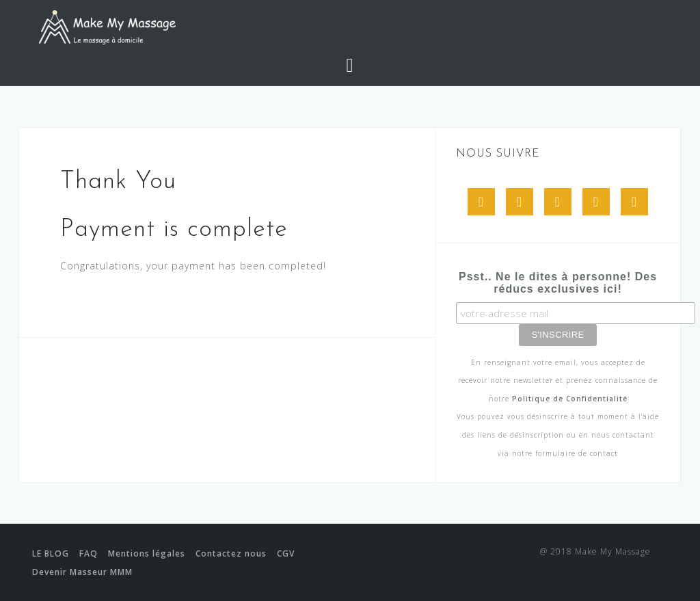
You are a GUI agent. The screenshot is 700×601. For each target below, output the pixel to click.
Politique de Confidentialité (570, 399)
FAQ (89, 553)
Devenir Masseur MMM (82, 572)
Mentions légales (147, 553)
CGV (286, 553)
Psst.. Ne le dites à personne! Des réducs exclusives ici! (558, 283)
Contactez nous (231, 553)
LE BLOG (51, 553)
